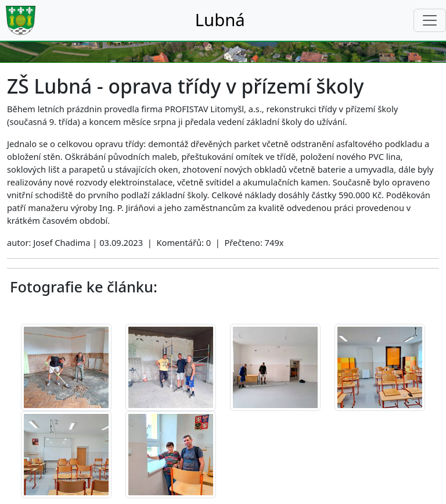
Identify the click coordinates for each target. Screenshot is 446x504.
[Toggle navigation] (430, 20)
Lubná (220, 20)
